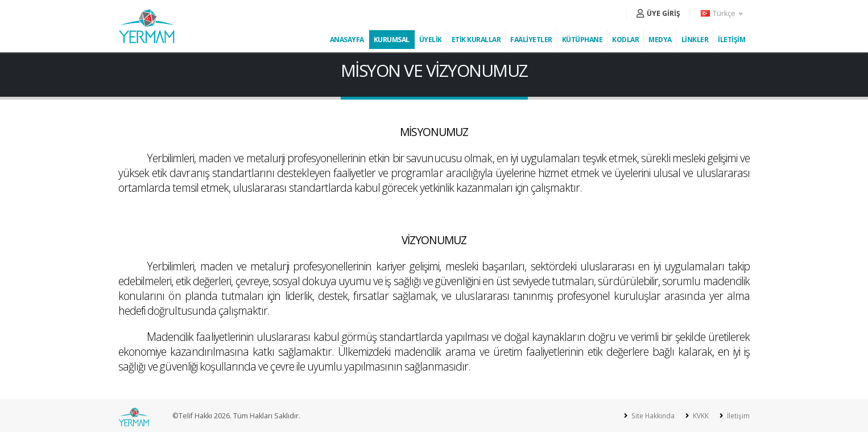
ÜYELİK (431, 40)
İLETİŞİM (731, 40)
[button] (722, 14)
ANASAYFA (347, 40)
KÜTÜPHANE (582, 40)
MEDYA (660, 40)
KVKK (698, 416)
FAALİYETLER (531, 40)
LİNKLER (695, 40)
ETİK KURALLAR (476, 40)
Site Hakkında (649, 416)
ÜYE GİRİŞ (658, 13)
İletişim (737, 416)
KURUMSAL (392, 40)
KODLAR (625, 40)
